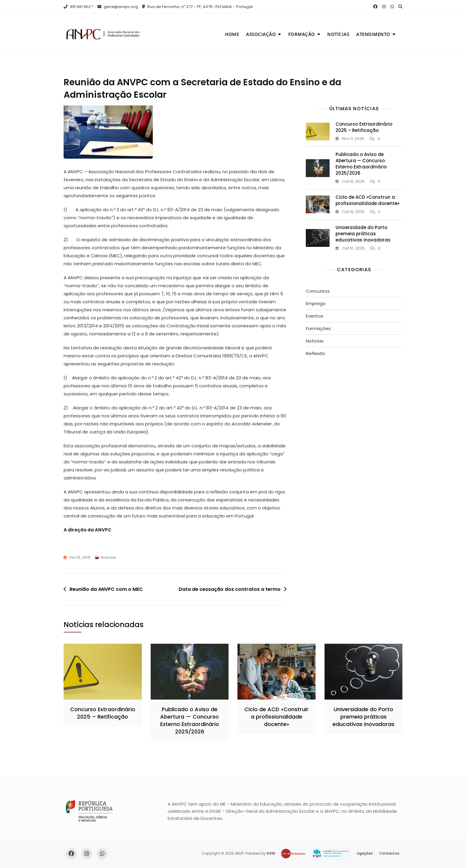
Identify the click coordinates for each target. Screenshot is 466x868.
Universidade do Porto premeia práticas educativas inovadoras (363, 234)
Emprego (316, 303)
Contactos (389, 853)
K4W (271, 853)
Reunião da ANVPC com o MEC (106, 589)
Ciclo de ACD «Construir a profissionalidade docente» (367, 200)
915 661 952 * (78, 7)
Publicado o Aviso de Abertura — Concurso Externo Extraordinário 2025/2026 (361, 164)
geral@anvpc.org (118, 7)
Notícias (338, 34)
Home (232, 34)
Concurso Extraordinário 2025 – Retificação (364, 127)
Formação (302, 34)
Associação (261, 34)
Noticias (108, 557)
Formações (318, 328)
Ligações (365, 853)
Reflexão (315, 353)
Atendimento (373, 34)
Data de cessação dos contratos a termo (230, 589)
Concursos (318, 291)
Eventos (315, 316)
